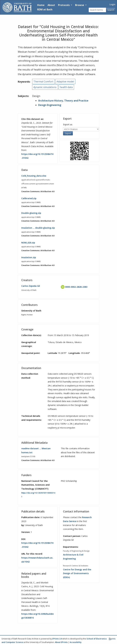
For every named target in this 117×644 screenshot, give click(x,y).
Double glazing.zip (31, 213)
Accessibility (76, 642)
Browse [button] (80, 5)
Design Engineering (50, 105)
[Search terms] (97, 10)
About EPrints (61, 642)
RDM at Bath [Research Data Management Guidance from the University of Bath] (45, 9)
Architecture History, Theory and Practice (63, 101)
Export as (68, 124)
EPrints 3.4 (57, 639)
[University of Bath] (17, 7)
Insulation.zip (29, 257)
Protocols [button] (64, 5)
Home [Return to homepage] (41, 5)
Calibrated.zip (29, 198)
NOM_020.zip (28, 243)
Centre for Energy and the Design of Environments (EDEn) (77, 573)
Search (111, 10)
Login (112, 4)
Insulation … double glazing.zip (38, 228)
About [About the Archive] (51, 5)
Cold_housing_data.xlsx (34, 176)
